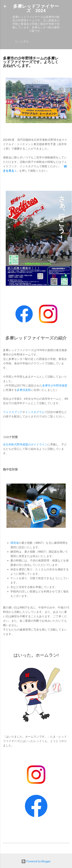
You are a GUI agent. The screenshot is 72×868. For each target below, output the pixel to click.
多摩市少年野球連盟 (55, 386)
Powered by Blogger (36, 861)
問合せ (52, 41)
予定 (38, 41)
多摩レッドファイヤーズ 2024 (36, 8)
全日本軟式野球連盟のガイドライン (25, 444)
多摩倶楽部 (24, 390)
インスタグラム (35, 412)
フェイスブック (13, 412)
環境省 (15, 543)
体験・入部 (22, 41)
